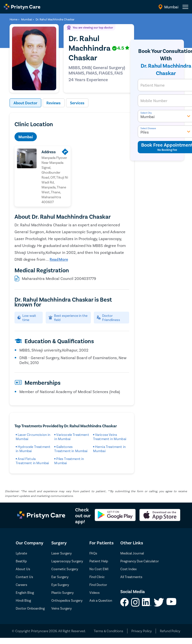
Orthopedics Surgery (67, 601)
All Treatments (131, 577)
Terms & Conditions (109, 631)
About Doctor (25, 103)
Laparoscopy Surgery (67, 561)
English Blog (25, 593)
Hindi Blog (23, 601)
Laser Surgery (62, 553)
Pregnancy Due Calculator (140, 561)
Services (77, 103)
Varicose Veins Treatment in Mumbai (110, 437)
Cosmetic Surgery (65, 569)
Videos (95, 593)
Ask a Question (101, 601)
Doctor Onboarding (30, 608)
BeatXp (21, 561)
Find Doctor (98, 585)
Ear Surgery (60, 577)
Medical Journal (132, 553)
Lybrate (21, 553)
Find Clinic (97, 577)
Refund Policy (170, 631)
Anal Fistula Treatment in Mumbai (32, 461)
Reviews (54, 103)
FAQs (93, 553)
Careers (21, 585)
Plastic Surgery (62, 593)
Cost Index (129, 569)
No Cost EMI (99, 569)
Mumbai (26, 137)
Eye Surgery (60, 585)
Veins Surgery (62, 608)
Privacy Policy (142, 631)
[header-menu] (185, 7)
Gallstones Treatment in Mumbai (71, 449)
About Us (23, 569)
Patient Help (99, 561)
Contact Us (24, 577)
